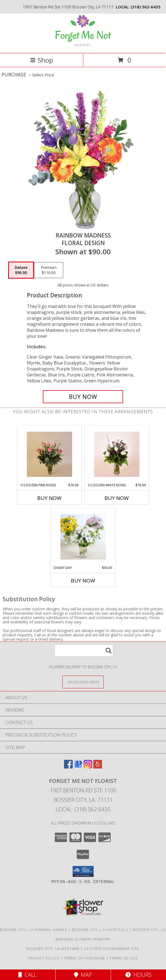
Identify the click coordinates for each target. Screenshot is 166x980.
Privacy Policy (44, 958)
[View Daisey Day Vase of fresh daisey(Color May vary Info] (83, 537)
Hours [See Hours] (138, 975)
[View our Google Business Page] (78, 767)
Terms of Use (124, 958)
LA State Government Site (111, 949)
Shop (41, 60)
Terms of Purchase (84, 958)
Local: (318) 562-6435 (83, 809)
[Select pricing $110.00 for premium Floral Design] (49, 270)
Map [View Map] (83, 975)
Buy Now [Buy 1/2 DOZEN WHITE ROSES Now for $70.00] (117, 498)
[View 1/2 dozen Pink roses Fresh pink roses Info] (50, 454)
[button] (83, 871)
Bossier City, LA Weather (53, 949)
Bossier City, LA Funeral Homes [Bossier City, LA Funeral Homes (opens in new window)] (33, 930)
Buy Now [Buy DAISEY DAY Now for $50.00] (83, 581)
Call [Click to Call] (28, 975)
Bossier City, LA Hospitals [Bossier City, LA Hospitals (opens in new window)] (100, 930)
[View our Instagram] (88, 767)
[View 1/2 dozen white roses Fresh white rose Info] (117, 454)
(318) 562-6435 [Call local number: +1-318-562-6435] (146, 7)
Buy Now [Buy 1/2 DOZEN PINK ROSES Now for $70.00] (49, 498)
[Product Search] (84, 651)
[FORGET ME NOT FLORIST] (83, 46)
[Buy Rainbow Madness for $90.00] (83, 397)
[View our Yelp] (98, 767)
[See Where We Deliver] (83, 682)
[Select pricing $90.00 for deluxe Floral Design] (21, 270)
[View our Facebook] (68, 767)
